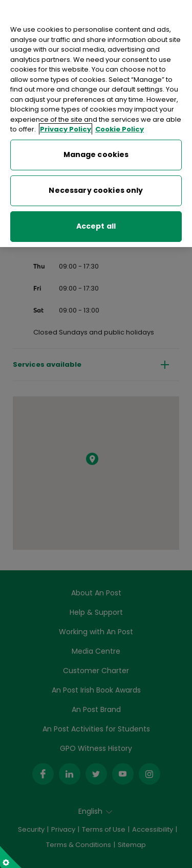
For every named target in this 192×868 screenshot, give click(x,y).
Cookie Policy (120, 127)
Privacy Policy (66, 127)
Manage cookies (96, 152)
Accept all (96, 224)
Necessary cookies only (96, 188)
